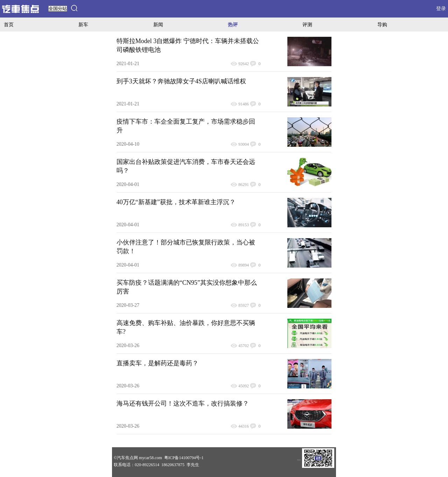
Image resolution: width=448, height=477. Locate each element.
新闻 (158, 25)
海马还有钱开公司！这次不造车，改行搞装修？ (183, 403)
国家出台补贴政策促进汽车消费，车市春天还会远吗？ (186, 166)
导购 (382, 25)
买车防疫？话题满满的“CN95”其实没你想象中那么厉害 (187, 287)
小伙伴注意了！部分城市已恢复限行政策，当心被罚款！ (186, 247)
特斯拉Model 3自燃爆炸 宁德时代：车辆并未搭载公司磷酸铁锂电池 (188, 45)
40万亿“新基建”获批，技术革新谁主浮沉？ (176, 202)
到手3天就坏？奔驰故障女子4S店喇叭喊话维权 (181, 81)
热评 (233, 25)
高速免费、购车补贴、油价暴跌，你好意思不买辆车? (186, 327)
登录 (441, 9)
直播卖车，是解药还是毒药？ (157, 363)
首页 (9, 25)
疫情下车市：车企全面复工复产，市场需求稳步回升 (186, 126)
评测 (307, 25)
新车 (83, 25)
